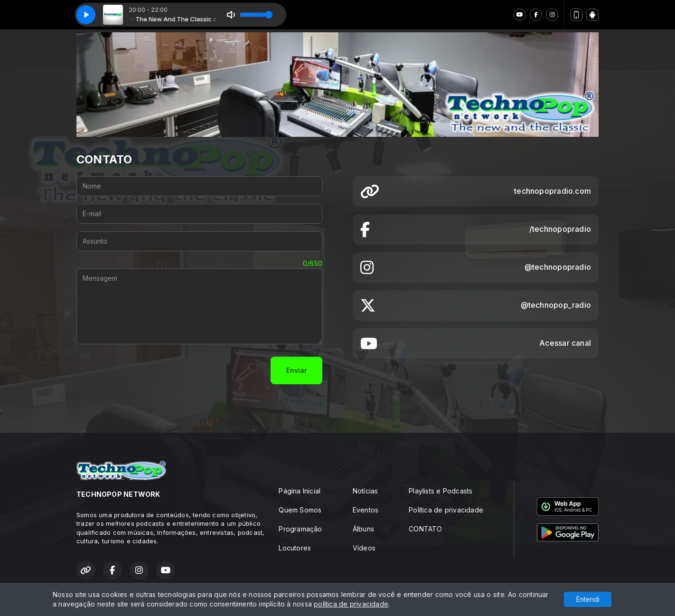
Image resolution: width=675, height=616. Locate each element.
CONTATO (425, 529)
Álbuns (363, 529)
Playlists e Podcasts (441, 491)
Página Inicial (300, 491)
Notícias (366, 491)
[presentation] (149, 370)
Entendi (588, 599)
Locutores (295, 548)
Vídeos (364, 548)
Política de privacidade (446, 510)
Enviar (296, 370)
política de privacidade (351, 604)
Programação (300, 529)
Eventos (366, 510)
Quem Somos (300, 510)
